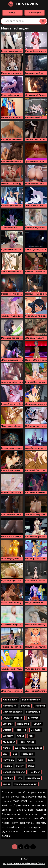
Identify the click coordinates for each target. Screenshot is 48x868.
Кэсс (14, 754)
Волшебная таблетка (14, 772)
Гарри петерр (27, 742)
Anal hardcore (10, 700)
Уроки (6, 784)
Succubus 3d (33, 712)
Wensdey (8, 736)
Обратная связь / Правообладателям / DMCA (24, 864)
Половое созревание (26, 784)
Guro (31, 760)
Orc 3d (21, 736)
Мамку (20, 766)
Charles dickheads (12, 712)
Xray (31, 736)
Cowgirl (37, 724)
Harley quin (27, 754)
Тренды (12, 13)
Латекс (7, 748)
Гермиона (21, 730)
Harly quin (8, 760)
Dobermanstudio (31, 700)
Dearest (7, 730)
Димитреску (33, 778)
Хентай (24, 859)
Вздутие (26, 706)
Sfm (20, 778)
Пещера (7, 766)
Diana (31, 766)
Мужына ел (9, 742)
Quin (21, 760)
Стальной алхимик (13, 718)
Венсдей (36, 730)
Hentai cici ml (10, 706)
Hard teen (35, 772)
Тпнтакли (40, 706)
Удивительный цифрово (28, 748)
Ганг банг (8, 778)
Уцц (5, 754)
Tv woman (33, 718)
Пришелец (23, 724)
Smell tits (8, 724)
